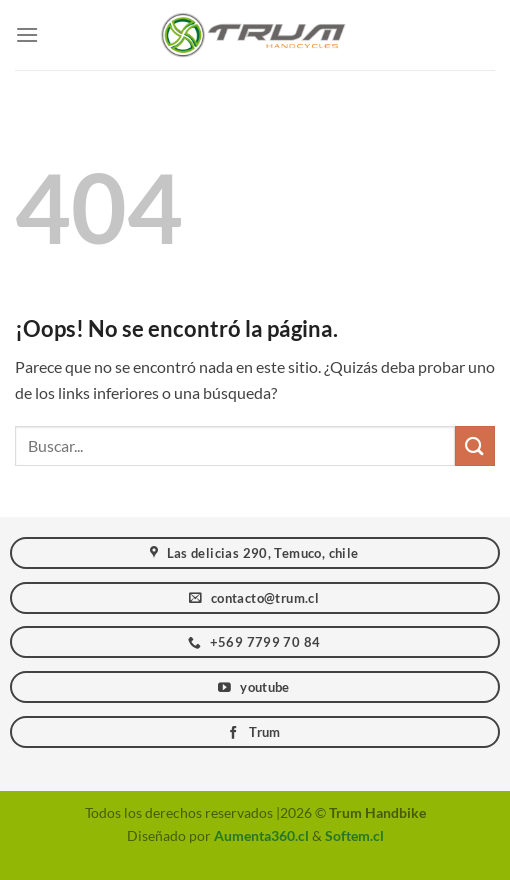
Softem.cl (354, 835)
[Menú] (27, 34)
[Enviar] (475, 445)
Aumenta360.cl (261, 835)
